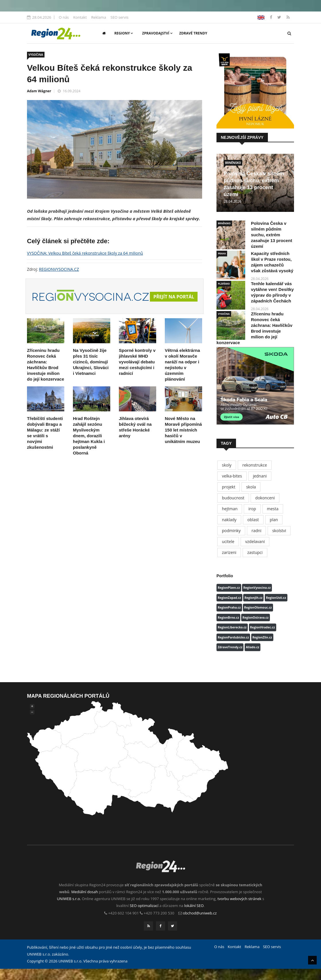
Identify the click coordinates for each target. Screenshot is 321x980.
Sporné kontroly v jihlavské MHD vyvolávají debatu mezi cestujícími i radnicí (137, 373)
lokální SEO (194, 906)
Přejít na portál (183, 302)
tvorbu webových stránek (240, 899)
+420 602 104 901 (124, 913)
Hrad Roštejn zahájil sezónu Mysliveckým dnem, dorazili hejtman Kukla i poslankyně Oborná (89, 447)
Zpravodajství (157, 33)
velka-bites (232, 476)
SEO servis (120, 17)
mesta (273, 509)
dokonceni (265, 498)
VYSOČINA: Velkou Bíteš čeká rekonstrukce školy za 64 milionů (85, 253)
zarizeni (229, 552)
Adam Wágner (39, 91)
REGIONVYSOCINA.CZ (59, 269)
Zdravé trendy (193, 33)
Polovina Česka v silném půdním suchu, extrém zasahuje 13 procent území (271, 235)
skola (251, 487)
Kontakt (80, 17)
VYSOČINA (36, 55)
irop (252, 509)
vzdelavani (255, 541)
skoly (227, 465)
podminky (231, 531)
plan (274, 520)
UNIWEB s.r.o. (69, 899)
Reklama (98, 17)
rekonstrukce (255, 465)
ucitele (228, 541)
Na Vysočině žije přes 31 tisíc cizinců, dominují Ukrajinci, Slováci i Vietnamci (91, 373)
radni (256, 531)
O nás (64, 17)
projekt (229, 487)
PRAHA (222, 253)
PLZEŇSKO (224, 284)
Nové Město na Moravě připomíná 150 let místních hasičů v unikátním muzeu (183, 441)
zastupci (255, 552)
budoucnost (233, 498)
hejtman (230, 509)
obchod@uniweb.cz (200, 913)
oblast (253, 520)
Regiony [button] (124, 33)
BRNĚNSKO (233, 163)
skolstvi (279, 531)
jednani (260, 476)
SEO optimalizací (144, 906)
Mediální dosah (85, 892)
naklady (229, 520)
